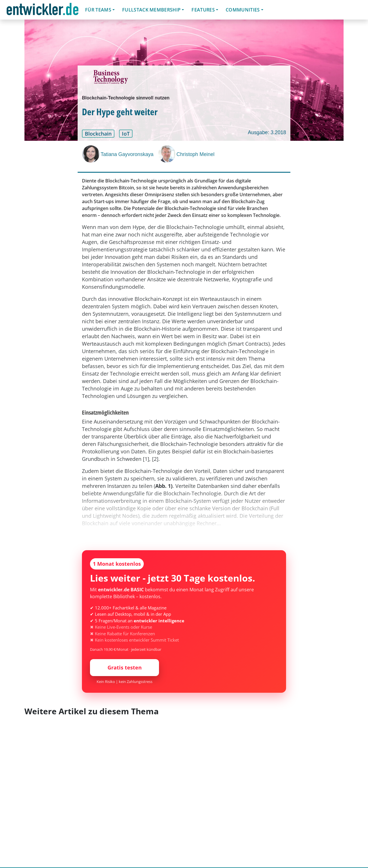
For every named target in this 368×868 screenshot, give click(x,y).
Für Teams (98, 10)
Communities (243, 10)
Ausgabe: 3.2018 (267, 132)
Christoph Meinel (195, 154)
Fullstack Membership (151, 10)
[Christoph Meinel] (167, 154)
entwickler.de (43, 11)
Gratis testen (125, 667)
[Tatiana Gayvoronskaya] (91, 154)
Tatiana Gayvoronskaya (127, 154)
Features (203, 10)
